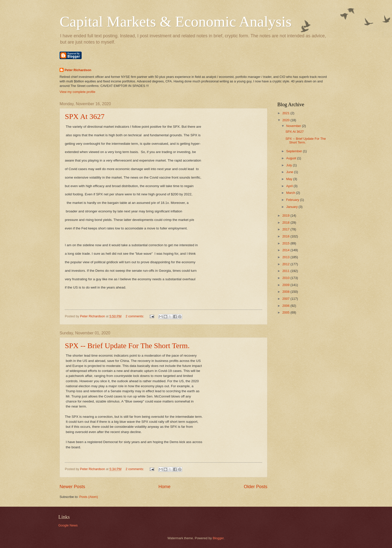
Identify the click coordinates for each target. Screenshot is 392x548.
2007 (286, 299)
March (291, 193)
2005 (286, 312)
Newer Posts (72, 487)
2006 (286, 306)
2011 (286, 271)
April (290, 186)
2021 (286, 113)
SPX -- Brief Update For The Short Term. (127, 346)
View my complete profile (77, 92)
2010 (286, 278)
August (292, 158)
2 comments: (135, 316)
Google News (68, 525)
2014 (286, 250)
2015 (286, 243)
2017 (286, 229)
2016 (286, 236)
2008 (286, 292)
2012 (286, 264)
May (290, 179)
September (295, 151)
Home (164, 487)
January (292, 207)
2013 (286, 257)
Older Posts (256, 487)
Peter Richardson (78, 70)
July (289, 165)
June (290, 172)
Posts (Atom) (89, 497)
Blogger (218, 538)
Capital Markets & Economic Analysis (176, 22)
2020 (286, 120)
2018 (286, 223)
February (293, 200)
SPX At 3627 (85, 116)
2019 (286, 216)
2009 (286, 285)
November (294, 126)
